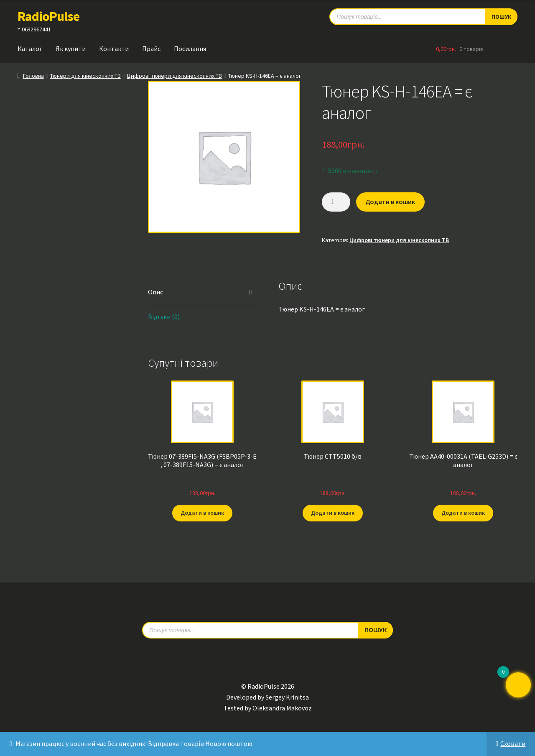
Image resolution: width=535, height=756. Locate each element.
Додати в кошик (390, 202)
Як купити (71, 49)
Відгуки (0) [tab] (164, 317)
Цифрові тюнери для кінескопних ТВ (175, 76)
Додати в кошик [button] (202, 513)
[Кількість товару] (336, 202)
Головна (33, 76)
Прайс (151, 49)
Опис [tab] (155, 292)
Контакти (114, 49)
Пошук (376, 630)
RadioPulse (48, 16)
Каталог (30, 49)
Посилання (190, 49)
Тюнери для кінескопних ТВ (85, 76)
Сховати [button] (513, 743)
